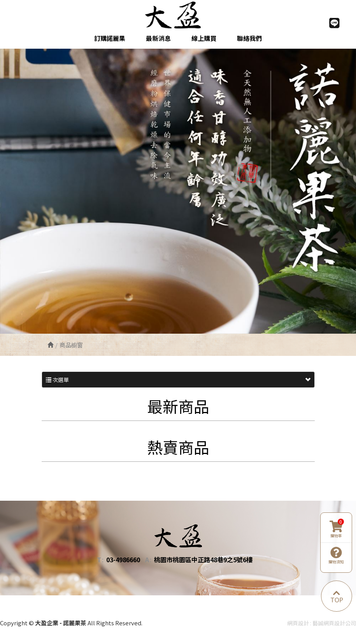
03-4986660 (123, 560)
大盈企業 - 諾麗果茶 (178, 15)
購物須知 (336, 556)
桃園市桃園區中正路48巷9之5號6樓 (203, 560)
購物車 (337, 530)
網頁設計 (298, 623)
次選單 (178, 380)
